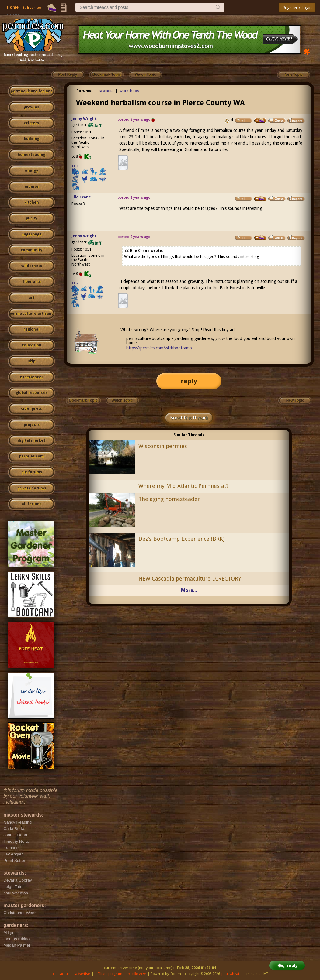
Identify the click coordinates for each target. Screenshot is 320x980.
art (32, 298)
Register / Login (297, 8)
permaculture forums (31, 91)
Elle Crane (81, 197)
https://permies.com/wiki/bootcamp (159, 348)
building (32, 139)
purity (31, 218)
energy (31, 171)
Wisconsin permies (163, 446)
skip (32, 361)
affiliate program (109, 974)
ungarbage (31, 234)
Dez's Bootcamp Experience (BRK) (181, 539)
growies (31, 107)
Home (13, 7)
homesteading (31, 155)
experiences (31, 377)
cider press (31, 409)
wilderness (32, 266)
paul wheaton (233, 974)
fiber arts (32, 282)
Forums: (84, 91)
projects (32, 425)
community (31, 250)
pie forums (32, 472)
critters (31, 123)
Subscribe (32, 7)
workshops (129, 91)
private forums (32, 488)
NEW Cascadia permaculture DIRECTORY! (190, 579)
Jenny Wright (84, 119)
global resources (32, 393)
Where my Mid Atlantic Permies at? (184, 486)
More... (189, 590)
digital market (31, 440)
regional (31, 329)
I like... (77, 166)
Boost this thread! (189, 418)
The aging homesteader (169, 499)
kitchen (32, 202)
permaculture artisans (31, 314)
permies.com (31, 456)
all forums (31, 504)
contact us (61, 974)
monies (32, 187)
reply (189, 381)
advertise (82, 974)
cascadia (106, 91)
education (31, 345)
